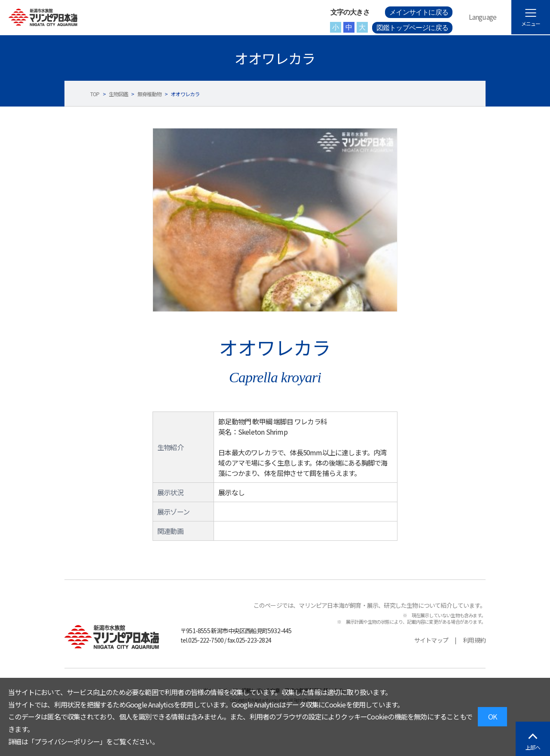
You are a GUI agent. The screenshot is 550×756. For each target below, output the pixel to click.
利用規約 (474, 640)
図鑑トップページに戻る (412, 28)
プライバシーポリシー (67, 741)
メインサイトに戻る (419, 12)
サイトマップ (431, 640)
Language (483, 17)
